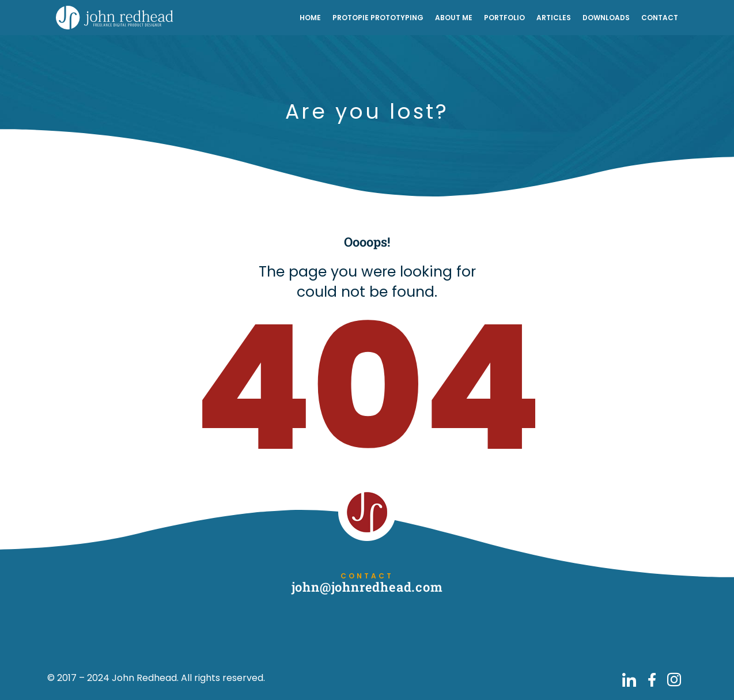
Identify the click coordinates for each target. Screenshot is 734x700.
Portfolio (504, 18)
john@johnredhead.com (367, 587)
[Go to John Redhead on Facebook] (652, 680)
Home (310, 18)
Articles (554, 18)
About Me (454, 18)
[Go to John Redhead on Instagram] (674, 680)
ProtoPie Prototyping (378, 18)
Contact (660, 18)
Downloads (606, 18)
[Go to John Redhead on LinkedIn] (629, 680)
